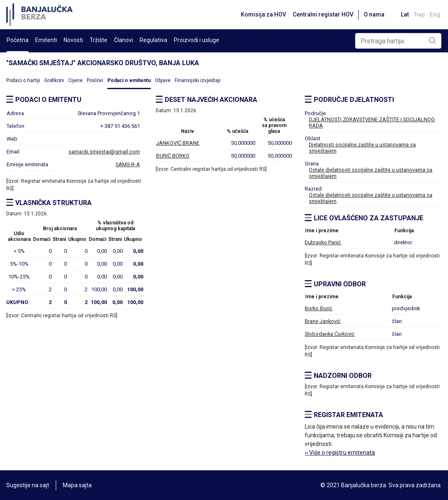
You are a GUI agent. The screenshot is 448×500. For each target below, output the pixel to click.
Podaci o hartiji (23, 80)
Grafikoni (54, 80)
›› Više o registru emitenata (340, 453)
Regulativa (153, 40)
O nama (374, 14)
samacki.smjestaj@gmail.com (104, 152)
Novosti (73, 40)
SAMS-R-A (128, 164)
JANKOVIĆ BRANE (178, 143)
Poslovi (95, 80)
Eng (435, 14)
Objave (163, 80)
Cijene (75, 80)
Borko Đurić (319, 308)
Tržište (98, 40)
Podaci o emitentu (129, 80)
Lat (405, 14)
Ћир (419, 14)
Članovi (123, 40)
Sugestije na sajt (28, 485)
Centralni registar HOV (323, 14)
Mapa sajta (77, 485)
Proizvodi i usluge (197, 40)
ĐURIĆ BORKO (173, 156)
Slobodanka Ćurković (330, 334)
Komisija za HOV (263, 14)
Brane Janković (323, 321)
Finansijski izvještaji (198, 80)
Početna (18, 40)
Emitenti (46, 40)
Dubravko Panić (323, 242)
